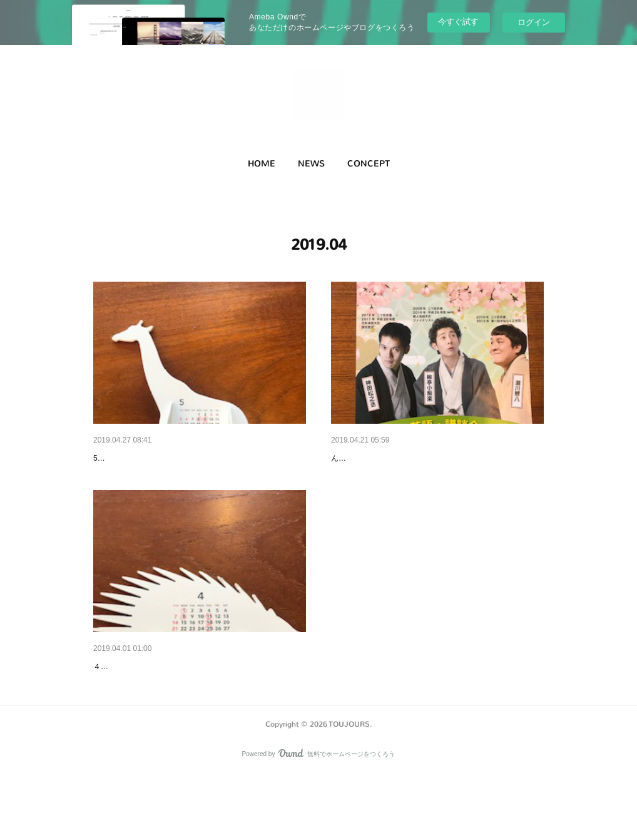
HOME (262, 164)
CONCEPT (369, 164)
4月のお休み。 (122, 699)
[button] (262, 164)
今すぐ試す (458, 22)
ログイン (534, 22)
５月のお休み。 (124, 458)
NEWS (311, 164)
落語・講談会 (357, 458)
